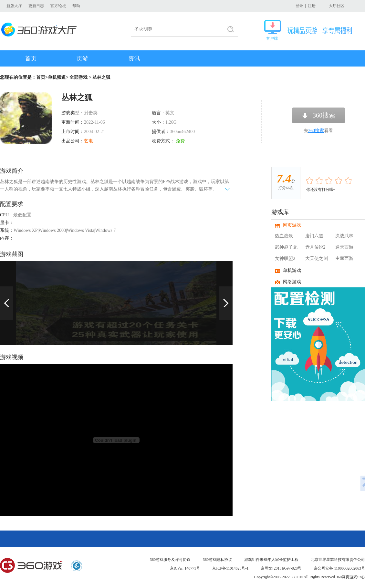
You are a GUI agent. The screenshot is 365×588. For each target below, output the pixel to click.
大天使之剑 (317, 258)
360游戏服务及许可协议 (170, 560)
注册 (312, 6)
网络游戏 (292, 282)
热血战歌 (284, 236)
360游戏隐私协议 (217, 560)
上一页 (7, 303)
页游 (82, 58)
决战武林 (344, 236)
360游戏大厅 (41, 30)
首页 (31, 58)
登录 (299, 6)
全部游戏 (78, 77)
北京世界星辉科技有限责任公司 (338, 560)
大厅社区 (337, 6)
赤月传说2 (315, 247)
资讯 (134, 58)
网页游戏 (292, 225)
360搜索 (324, 115)
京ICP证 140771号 (185, 568)
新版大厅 (14, 6)
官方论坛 (58, 6)
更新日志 (36, 6)
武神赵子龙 (286, 247)
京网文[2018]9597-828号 (281, 568)
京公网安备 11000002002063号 (339, 568)
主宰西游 (344, 258)
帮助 (76, 6)
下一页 (226, 303)
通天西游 (344, 247)
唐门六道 (314, 236)
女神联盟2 (285, 258)
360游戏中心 (31, 566)
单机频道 (57, 77)
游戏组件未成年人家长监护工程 (271, 560)
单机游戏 (292, 270)
